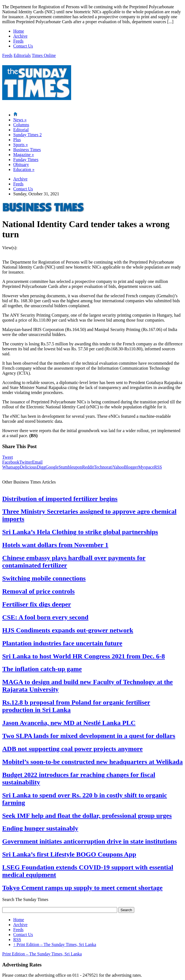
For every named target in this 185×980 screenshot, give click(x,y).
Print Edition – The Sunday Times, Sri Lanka (55, 944)
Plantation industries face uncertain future (62, 643)
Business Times (27, 150)
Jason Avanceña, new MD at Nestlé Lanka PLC (69, 723)
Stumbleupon (70, 467)
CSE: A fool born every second (45, 617)
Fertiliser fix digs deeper (37, 604)
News (20, 120)
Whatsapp (11, 467)
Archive (20, 36)
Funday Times (26, 160)
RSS (158, 467)
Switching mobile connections (44, 578)
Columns (21, 125)
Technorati (103, 467)
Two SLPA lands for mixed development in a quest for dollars (89, 736)
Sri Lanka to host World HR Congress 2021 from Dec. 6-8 (84, 656)
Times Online (44, 55)
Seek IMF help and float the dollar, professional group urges (87, 816)
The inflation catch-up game (42, 669)
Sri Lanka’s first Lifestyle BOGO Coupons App (69, 854)
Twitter (26, 462)
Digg (41, 467)
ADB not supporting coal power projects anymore (72, 749)
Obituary (21, 165)
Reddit (88, 467)
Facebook (11, 462)
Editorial (21, 130)
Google (52, 467)
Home (19, 31)
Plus (17, 140)
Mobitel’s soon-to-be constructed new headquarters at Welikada (92, 762)
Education (24, 170)
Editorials (22, 55)
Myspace (146, 467)
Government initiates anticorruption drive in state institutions (89, 841)
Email (37, 462)
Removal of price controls (38, 591)
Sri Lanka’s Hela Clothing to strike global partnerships (80, 532)
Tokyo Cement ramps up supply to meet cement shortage (82, 888)
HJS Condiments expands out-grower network (68, 630)
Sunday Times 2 (27, 135)
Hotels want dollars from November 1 (55, 545)
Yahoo (118, 467)
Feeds (18, 41)
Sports (21, 145)
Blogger (131, 467)
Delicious (28, 467)
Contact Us (23, 46)
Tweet (8, 457)
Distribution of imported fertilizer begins (60, 499)
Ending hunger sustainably (40, 828)
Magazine (24, 155)
